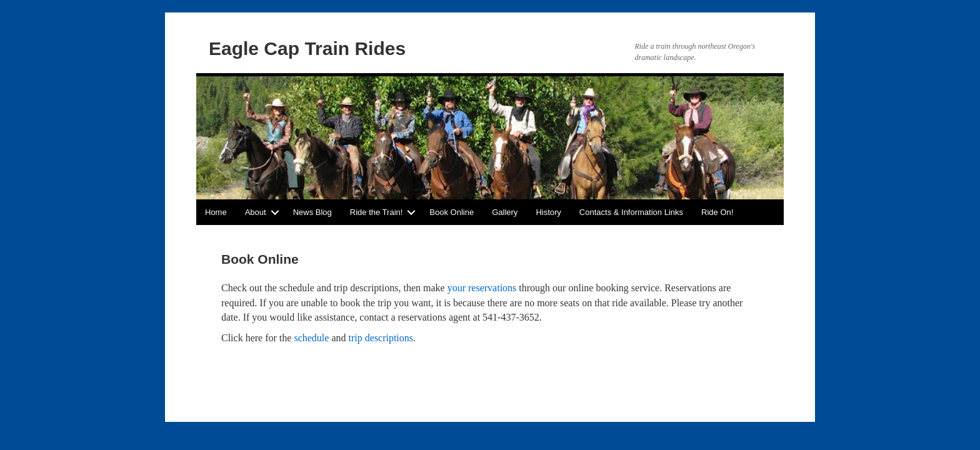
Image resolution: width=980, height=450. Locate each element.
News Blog (312, 212)
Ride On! (717, 212)
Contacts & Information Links (631, 212)
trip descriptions (381, 338)
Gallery (505, 212)
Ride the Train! (377, 212)
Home (216, 212)
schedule (311, 338)
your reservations (482, 288)
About (256, 212)
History (548, 212)
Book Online (452, 212)
